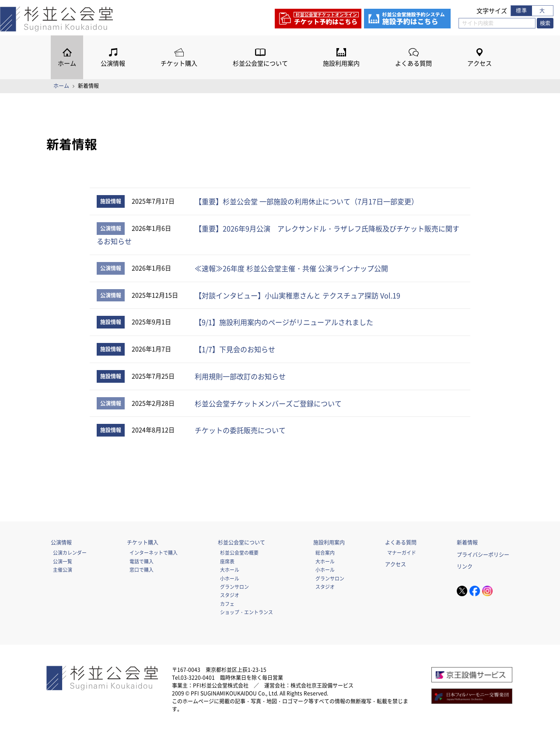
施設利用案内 (341, 63)
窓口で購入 (142, 570)
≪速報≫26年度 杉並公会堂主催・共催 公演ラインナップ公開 (291, 268)
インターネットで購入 (154, 552)
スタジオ (230, 595)
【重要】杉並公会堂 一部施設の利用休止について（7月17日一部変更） (306, 201)
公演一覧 (63, 561)
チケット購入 (179, 63)
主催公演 (63, 570)
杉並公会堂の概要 (239, 552)
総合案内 (325, 552)
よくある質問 (413, 63)
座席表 (227, 561)
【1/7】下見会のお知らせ (235, 349)
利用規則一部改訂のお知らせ (240, 376)
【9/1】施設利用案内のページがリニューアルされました (284, 322)
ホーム (67, 63)
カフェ (227, 604)
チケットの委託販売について (240, 430)
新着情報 (467, 542)
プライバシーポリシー (483, 555)
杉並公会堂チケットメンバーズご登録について (268, 403)
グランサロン (234, 587)
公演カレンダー (70, 552)
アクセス (479, 63)
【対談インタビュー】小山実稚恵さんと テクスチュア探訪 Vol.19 (297, 295)
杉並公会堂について (260, 63)
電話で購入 (142, 561)
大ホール (230, 570)
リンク (465, 566)
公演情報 (113, 63)
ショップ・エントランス (247, 612)
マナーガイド (402, 552)
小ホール (230, 578)
